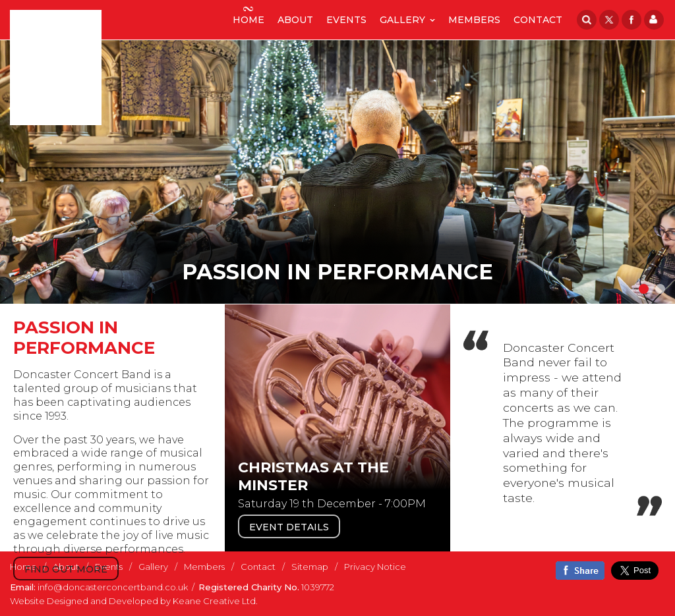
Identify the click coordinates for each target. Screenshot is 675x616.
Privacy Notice (375, 567)
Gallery (402, 20)
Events (346, 16)
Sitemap (310, 567)
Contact (538, 16)
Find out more (66, 569)
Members (474, 16)
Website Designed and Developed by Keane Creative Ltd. (134, 601)
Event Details (289, 527)
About (295, 16)
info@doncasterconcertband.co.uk (113, 587)
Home (249, 16)
